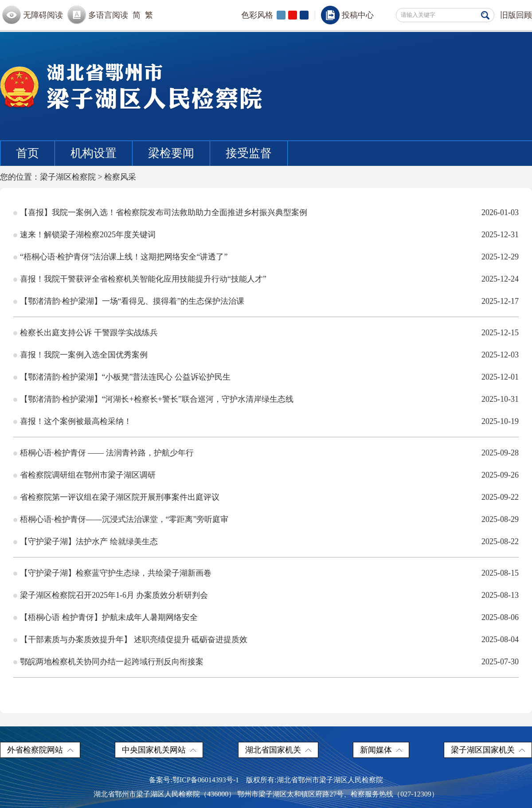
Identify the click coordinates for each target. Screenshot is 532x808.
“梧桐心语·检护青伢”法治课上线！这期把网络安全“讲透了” (124, 257)
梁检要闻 (171, 153)
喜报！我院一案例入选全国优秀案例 (84, 355)
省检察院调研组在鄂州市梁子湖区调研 (88, 475)
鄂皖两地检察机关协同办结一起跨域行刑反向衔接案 (112, 662)
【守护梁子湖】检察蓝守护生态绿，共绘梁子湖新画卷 (116, 573)
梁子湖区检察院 (68, 177)
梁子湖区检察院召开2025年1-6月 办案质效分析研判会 (114, 595)
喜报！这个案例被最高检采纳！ (76, 421)
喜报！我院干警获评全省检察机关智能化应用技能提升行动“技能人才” (143, 279)
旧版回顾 (516, 15)
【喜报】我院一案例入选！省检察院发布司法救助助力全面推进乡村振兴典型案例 (164, 212)
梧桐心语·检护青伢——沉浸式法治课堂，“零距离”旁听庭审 (124, 519)
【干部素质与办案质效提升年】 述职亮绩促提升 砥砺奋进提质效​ (134, 639)
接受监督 (249, 153)
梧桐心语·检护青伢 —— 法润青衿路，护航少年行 (107, 453)
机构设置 (94, 153)
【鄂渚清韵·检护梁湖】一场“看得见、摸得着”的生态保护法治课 (132, 301)
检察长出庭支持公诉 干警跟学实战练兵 (89, 333)
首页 (27, 153)
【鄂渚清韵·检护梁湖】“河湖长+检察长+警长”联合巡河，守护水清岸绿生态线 (157, 399)
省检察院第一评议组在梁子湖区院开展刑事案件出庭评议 (120, 497)
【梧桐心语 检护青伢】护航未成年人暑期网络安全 (109, 617)
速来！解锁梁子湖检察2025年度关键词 (88, 235)
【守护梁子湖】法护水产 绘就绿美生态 (89, 541)
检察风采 (120, 177)
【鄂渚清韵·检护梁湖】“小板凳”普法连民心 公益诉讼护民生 (125, 377)
